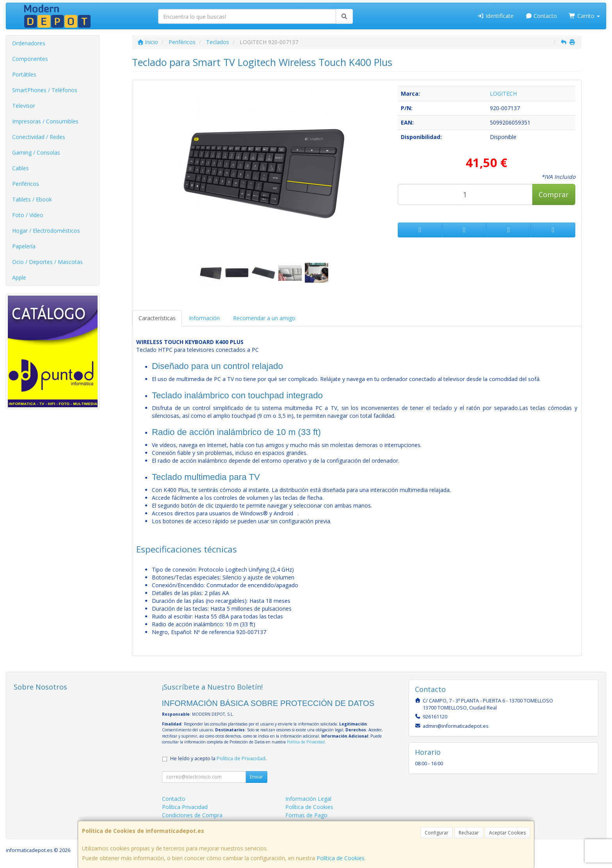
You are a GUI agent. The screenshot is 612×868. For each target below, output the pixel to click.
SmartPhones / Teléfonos (45, 90)
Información (204, 318)
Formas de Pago (306, 815)
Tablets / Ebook (32, 199)
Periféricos (26, 184)
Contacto (541, 16)
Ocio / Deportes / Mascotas (47, 262)
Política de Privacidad (306, 742)
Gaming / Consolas (36, 152)
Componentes (30, 59)
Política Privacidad (185, 807)
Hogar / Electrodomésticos (46, 231)
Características (157, 318)
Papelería (24, 246)
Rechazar (469, 833)
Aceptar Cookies (507, 833)
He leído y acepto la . (218, 758)
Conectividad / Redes (39, 137)
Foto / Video (28, 215)
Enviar (256, 777)
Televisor (24, 106)
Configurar (437, 833)
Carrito (584, 16)
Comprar (554, 194)
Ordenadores (29, 43)
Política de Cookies (341, 858)
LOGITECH (503, 94)
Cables (20, 168)
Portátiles (24, 74)
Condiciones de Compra (192, 815)
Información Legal (308, 799)
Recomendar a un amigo (264, 318)
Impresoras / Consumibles (45, 121)
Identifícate (495, 16)
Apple (19, 277)
